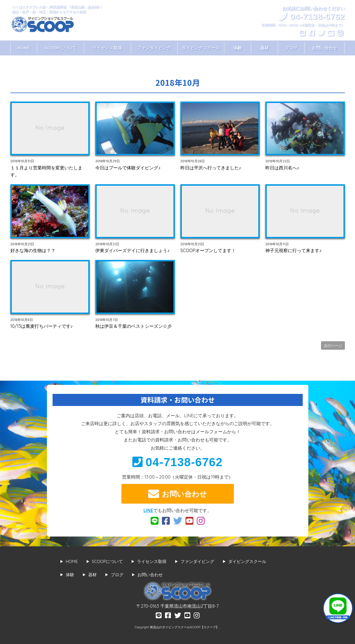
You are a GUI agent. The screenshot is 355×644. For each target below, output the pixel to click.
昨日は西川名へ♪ (282, 168)
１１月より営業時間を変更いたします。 (46, 171)
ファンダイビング (154, 48)
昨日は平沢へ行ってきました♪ (211, 168)
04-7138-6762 (177, 462)
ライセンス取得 (107, 48)
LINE (148, 510)
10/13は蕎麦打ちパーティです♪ (42, 326)
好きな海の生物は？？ (33, 250)
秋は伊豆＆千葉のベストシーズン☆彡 (134, 326)
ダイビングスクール (201, 48)
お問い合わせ (325, 48)
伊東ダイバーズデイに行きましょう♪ (132, 250)
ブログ (291, 48)
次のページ (333, 345)
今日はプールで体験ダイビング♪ (128, 168)
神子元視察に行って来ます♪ (293, 250)
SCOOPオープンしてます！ (208, 250)
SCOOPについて (60, 48)
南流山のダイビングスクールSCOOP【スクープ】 (185, 627)
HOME (24, 48)
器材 (264, 48)
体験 (238, 48)
